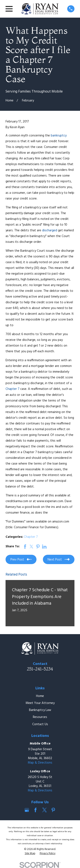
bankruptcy (59, 136)
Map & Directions (40, 763)
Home (40, 696)
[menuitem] (30, 854)
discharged (50, 230)
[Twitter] (44, 810)
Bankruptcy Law (40, 710)
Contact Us (40, 724)
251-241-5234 (40, 669)
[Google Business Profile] (27, 810)
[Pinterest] (53, 810)
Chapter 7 (12, 389)
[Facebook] (36, 810)
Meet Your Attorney (40, 703)
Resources (40, 717)
